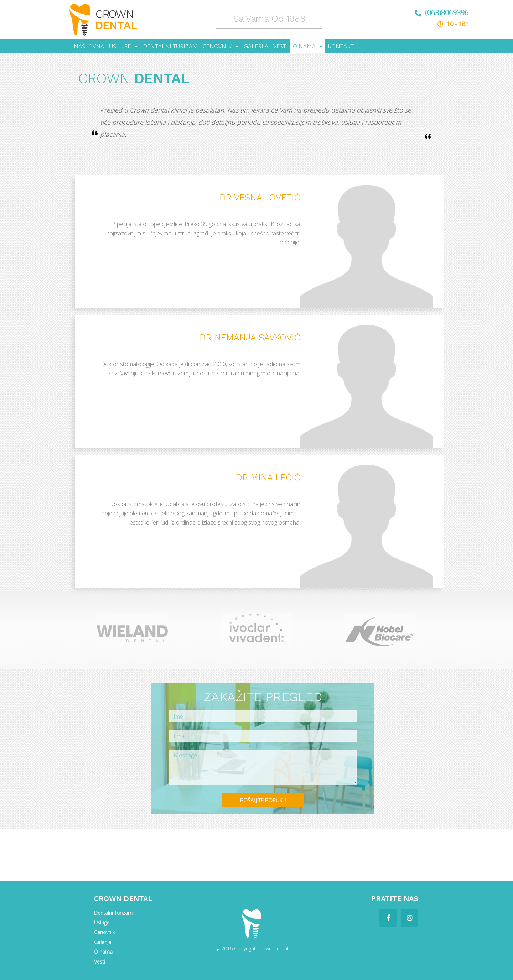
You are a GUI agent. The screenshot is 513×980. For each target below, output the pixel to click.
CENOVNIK (221, 46)
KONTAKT (341, 46)
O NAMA (308, 46)
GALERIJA (256, 46)
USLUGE (123, 46)
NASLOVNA (89, 46)
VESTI (281, 46)
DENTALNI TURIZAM (170, 46)
